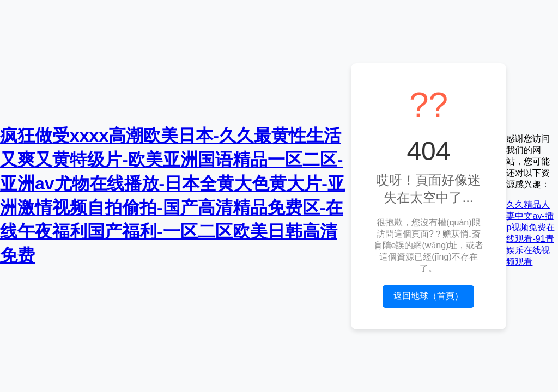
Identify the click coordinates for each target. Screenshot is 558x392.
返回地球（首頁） (428, 296)
